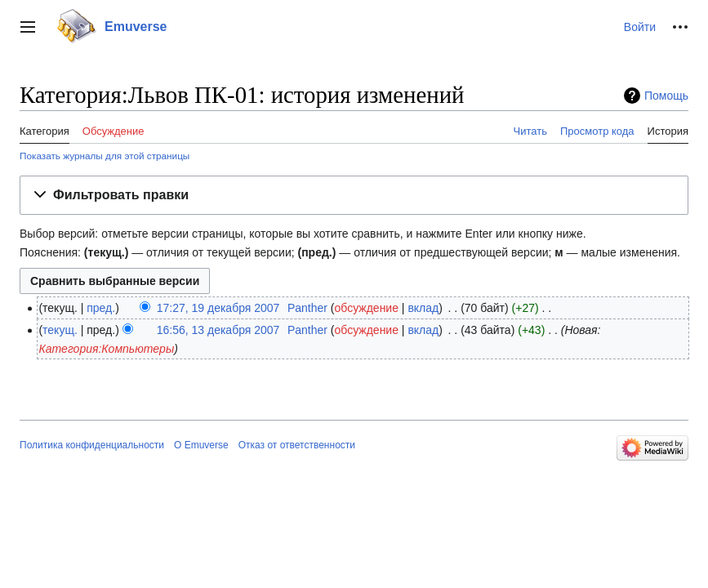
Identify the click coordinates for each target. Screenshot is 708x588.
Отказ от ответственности (297, 445)
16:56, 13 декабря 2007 (218, 330)
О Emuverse (201, 445)
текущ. (60, 330)
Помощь (666, 96)
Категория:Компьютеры (106, 349)
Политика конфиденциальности (92, 445)
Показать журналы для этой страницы (105, 156)
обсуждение (367, 308)
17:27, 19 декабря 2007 (218, 308)
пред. (101, 308)
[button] (28, 27)
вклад (423, 308)
